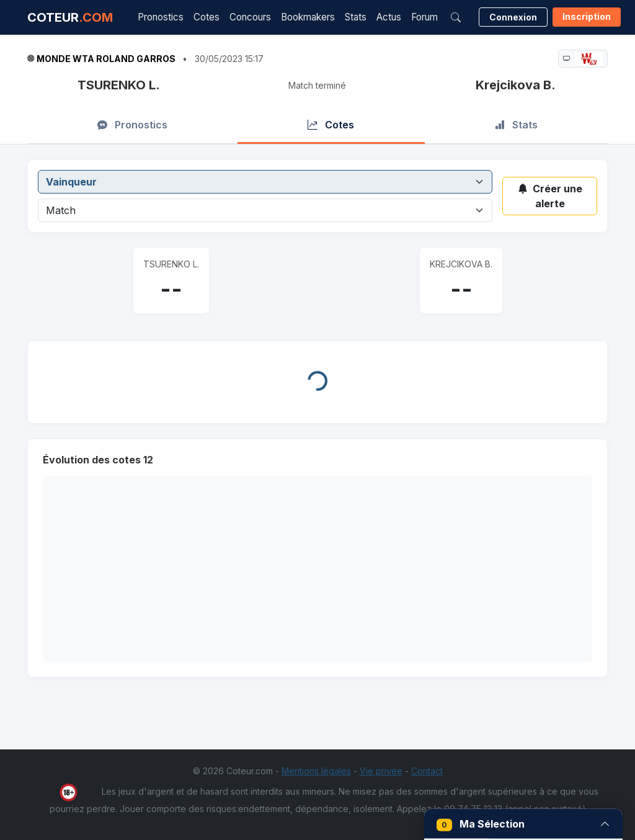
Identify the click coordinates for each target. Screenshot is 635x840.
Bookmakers (308, 17)
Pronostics (161, 17)
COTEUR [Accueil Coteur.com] (70, 17)
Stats (356, 17)
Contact (427, 771)
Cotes (206, 17)
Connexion (513, 17)
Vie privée (381, 771)
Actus (389, 17)
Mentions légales (316, 771)
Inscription (587, 16)
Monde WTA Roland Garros (106, 59)
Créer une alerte (550, 196)
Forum (424, 17)
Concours (250, 17)
